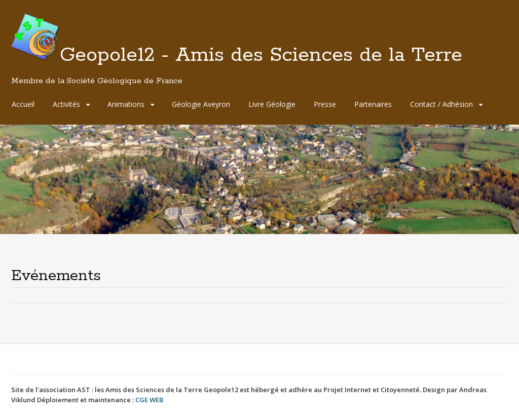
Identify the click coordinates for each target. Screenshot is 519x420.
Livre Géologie (272, 104)
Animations (126, 104)
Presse (325, 104)
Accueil (23, 104)
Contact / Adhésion (441, 104)
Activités (66, 104)
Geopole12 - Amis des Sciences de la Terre (237, 64)
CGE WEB (149, 400)
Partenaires (373, 104)
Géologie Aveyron (201, 104)
